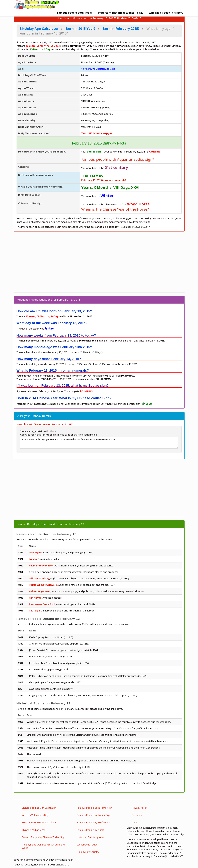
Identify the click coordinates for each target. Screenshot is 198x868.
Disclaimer (138, 815)
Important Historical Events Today (121, 13)
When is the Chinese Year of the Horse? (115, 209)
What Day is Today (87, 845)
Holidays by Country (88, 852)
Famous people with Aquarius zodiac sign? (118, 159)
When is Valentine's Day (35, 815)
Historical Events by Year (90, 837)
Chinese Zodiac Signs (34, 830)
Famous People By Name (91, 830)
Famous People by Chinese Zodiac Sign (43, 837)
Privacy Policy (139, 808)
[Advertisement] (99, 264)
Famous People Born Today (75, 13)
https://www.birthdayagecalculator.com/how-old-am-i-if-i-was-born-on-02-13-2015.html (99, 443)
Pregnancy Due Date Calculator (39, 822)
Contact (136, 822)
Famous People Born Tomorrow (94, 808)
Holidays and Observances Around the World (43, 846)
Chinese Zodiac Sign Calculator (39, 808)
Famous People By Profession (93, 822)
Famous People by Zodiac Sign (94, 815)
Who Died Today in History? (167, 13)
